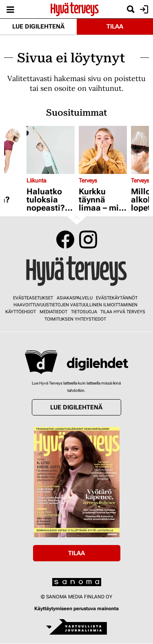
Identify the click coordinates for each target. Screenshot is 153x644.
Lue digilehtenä (38, 26)
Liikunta (37, 180)
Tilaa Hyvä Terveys (123, 312)
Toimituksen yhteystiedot (75, 319)
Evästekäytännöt (117, 298)
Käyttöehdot (21, 312)
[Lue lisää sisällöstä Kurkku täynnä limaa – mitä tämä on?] (103, 150)
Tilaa (115, 26)
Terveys (88, 180)
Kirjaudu (143, 9)
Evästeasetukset (33, 298)
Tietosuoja (84, 312)
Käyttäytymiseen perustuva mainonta (76, 609)
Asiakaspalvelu (75, 298)
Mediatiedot (53, 312)
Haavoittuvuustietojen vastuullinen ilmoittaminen (75, 305)
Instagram (88, 240)
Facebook (65, 240)
